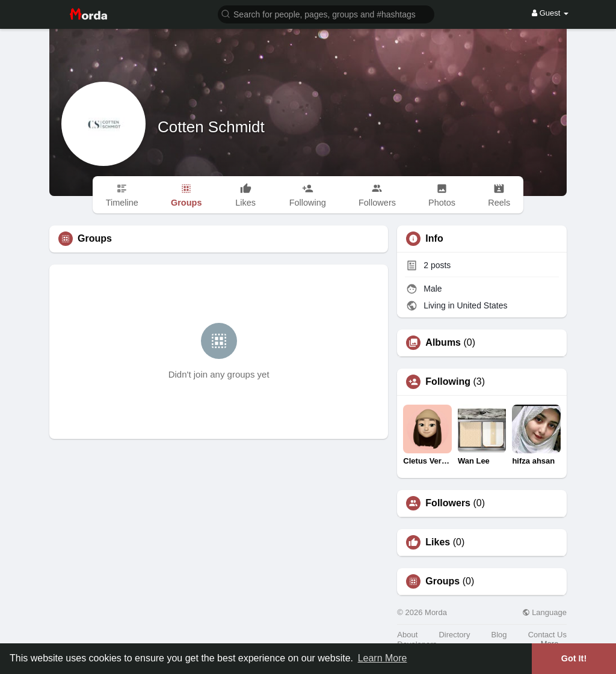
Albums (443, 343)
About (407, 635)
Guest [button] (550, 13)
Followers (448, 503)
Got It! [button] (574, 658)
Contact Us (547, 635)
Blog (499, 635)
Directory (454, 635)
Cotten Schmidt (211, 127)
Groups (442, 581)
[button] (326, 14)
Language (544, 612)
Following (448, 382)
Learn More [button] (383, 658)
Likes (438, 542)
